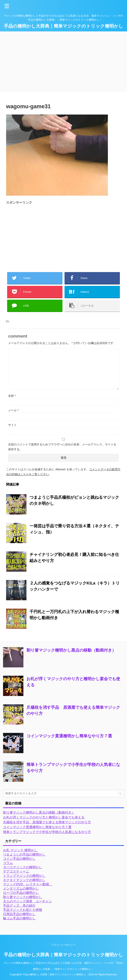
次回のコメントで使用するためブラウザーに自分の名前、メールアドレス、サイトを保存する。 (62, 447)
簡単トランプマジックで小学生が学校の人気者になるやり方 (47, 832)
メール (13, 410)
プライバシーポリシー (63, 945)
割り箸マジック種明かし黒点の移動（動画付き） (71, 650)
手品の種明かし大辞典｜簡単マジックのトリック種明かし (63, 26)
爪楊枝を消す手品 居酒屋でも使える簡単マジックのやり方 (47, 822)
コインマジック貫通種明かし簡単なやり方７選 (69, 736)
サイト (12, 425)
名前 (12, 396)
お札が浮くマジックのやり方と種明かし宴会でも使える (44, 817)
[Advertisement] (63, 62)
